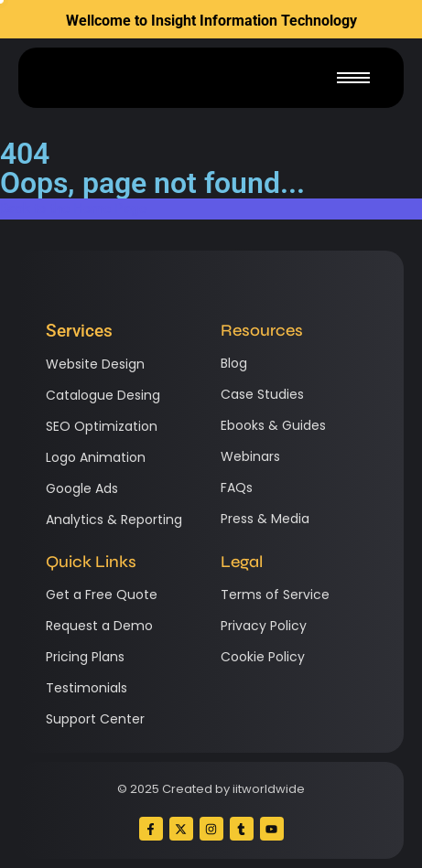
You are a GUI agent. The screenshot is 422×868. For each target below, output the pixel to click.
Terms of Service (275, 595)
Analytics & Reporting (114, 520)
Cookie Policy (263, 657)
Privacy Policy (264, 626)
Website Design (95, 364)
